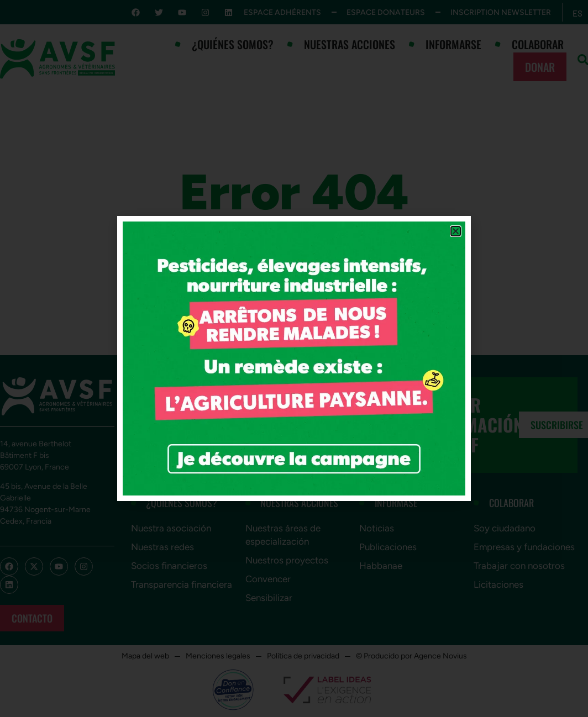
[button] (456, 231)
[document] (294, 358)
